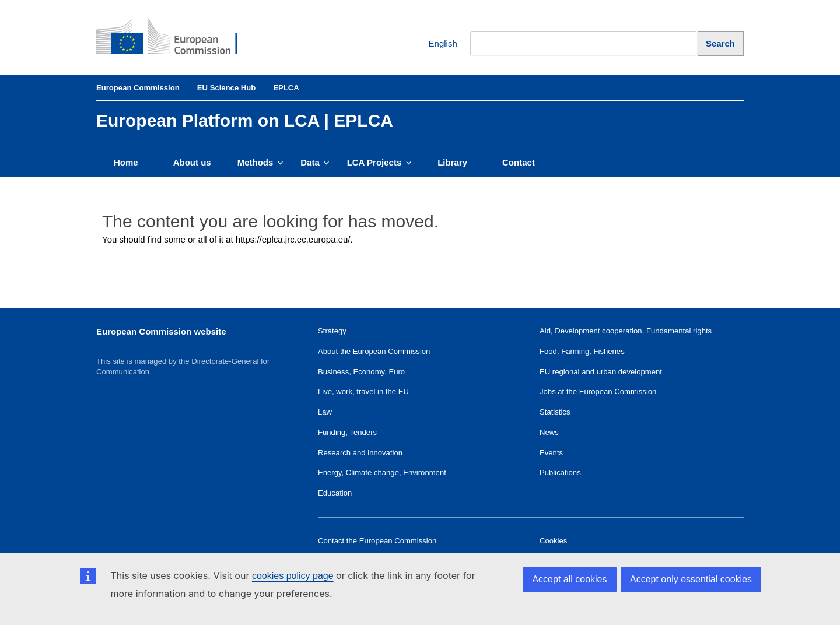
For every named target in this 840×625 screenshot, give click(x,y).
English (434, 44)
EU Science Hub (227, 88)
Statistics (555, 412)
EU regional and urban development (601, 372)
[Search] (721, 43)
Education (335, 493)
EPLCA (286, 88)
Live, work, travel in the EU (363, 391)
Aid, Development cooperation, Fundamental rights (626, 331)
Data (315, 162)
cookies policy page (293, 576)
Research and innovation (360, 453)
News (549, 432)
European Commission (138, 88)
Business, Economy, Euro (361, 372)
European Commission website (161, 331)
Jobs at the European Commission (598, 391)
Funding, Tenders (347, 432)
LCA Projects (379, 162)
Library (452, 162)
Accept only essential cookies (691, 579)
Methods (260, 162)
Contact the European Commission (377, 541)
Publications (560, 473)
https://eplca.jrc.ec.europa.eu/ (293, 239)
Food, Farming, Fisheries (582, 351)
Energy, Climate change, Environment (382, 473)
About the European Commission (374, 351)
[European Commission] (176, 37)
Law (325, 412)
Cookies (553, 541)
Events (551, 453)
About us (192, 162)
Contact (519, 162)
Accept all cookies (569, 579)
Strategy (332, 331)
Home (126, 162)
